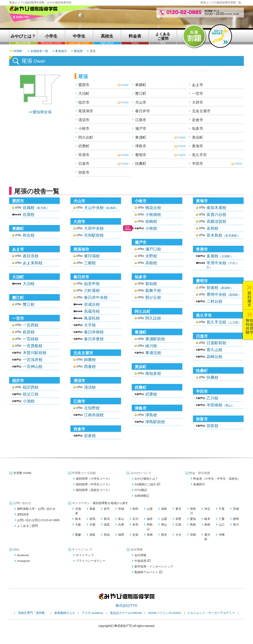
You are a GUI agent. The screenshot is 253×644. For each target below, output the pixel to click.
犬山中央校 (101, 208)
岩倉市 (198, 120)
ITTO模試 (141, 490)
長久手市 (199, 155)
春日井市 (143, 111)
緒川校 (151, 346)
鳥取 (193, 525)
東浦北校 (153, 353)
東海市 (198, 146)
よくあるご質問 (27, 526)
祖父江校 (31, 394)
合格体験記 (142, 496)
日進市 (84, 163)
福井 (150, 519)
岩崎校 (151, 221)
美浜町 (198, 137)
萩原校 (29, 332)
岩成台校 (92, 304)
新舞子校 (153, 291)
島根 (207, 525)
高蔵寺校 (92, 311)
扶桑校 (212, 377)
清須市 (84, 120)
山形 (150, 509)
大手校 (90, 325)
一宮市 (198, 93)
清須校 (90, 387)
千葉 (222, 509)
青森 (92, 509)
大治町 (84, 93)
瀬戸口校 (153, 249)
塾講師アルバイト (148, 572)
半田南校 (220, 405)
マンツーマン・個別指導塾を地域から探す (100, 503)
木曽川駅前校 (35, 353)
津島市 (141, 146)
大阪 (78, 525)
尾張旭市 (86, 111)
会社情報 (140, 555)
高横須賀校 (216, 221)
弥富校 (212, 426)
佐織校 (36, 208)
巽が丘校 (153, 297)
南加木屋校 (216, 208)
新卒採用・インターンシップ (154, 567)
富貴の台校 (216, 215)
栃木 (78, 519)
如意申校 (92, 284)
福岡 (121, 535)
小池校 (29, 401)
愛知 (193, 519)
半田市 (198, 163)
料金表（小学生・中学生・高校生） (217, 479)
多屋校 (220, 256)
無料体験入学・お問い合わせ (36, 509)
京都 (92, 525)
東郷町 (141, 85)
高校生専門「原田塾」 (33, 613)
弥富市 (84, 172)
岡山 (164, 525)
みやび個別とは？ (146, 479)
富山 (121, 519)
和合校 (29, 235)
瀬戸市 (141, 128)
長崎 (150, 535)
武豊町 (84, 146)
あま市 (198, 85)
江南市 (141, 120)
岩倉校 (90, 436)
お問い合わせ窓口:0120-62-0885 (38, 520)
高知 (107, 535)
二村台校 (214, 301)
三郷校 (90, 263)
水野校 (151, 256)
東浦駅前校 (155, 339)
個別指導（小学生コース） (94, 479)
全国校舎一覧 (39, 51)
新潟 (107, 519)
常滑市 (84, 155)
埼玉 (207, 509)
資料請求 (23, 514)
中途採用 (142, 561)
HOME (18, 51)
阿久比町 (86, 137)
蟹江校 (29, 304)
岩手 (107, 509)
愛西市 (84, 85)
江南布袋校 (94, 415)
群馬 (92, 519)
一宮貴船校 (33, 346)
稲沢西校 (31, 387)
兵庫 (121, 525)
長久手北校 (224, 322)
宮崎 (193, 535)
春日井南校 (94, 332)
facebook (23, 555)
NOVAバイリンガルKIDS (165, 613)
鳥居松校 (92, 318)
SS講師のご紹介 (147, 484)
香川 (236, 525)
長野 (178, 519)
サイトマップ (85, 555)
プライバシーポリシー (91, 561)
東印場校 (92, 256)
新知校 (151, 284)
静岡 (236, 519)
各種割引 (199, 484)
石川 (135, 519)
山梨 (164, 519)
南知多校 (153, 373)
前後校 (220, 288)
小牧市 (84, 128)
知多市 (198, 128)
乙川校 (212, 398)
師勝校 (90, 360)
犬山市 (141, 102)
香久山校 (214, 350)
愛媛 (78, 535)
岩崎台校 (214, 357)
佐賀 (135, 535)
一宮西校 (31, 325)
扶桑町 (141, 163)
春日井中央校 (96, 297)
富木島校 (223, 235)
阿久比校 (153, 318)
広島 (178, 525)
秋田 (135, 509)
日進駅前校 (216, 343)
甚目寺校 (31, 256)
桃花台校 (153, 208)
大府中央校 (94, 228)
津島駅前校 (155, 422)
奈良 (135, 525)
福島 (164, 509)
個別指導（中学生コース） (94, 484)
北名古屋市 (201, 111)
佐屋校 (29, 215)
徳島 (92, 535)
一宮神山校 (33, 367)
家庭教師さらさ (65, 613)
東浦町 (141, 137)
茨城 (236, 509)
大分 (178, 535)
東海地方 (61, 51)
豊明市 (141, 155)
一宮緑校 (31, 339)
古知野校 (92, 408)
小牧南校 (153, 215)
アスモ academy (93, 613)
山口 (222, 525)
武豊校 (151, 394)
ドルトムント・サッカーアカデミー (211, 613)
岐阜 (207, 519)
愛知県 (78, 51)
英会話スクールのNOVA (126, 613)
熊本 (164, 535)
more (125, 85)
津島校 (151, 415)
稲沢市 (84, 102)
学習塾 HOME (23, 473)
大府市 (198, 102)
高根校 (151, 263)
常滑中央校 (222, 265)
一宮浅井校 (33, 360)
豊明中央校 (224, 294)
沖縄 (222, 535)
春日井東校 (94, 339)
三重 (222, 519)
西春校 (90, 367)
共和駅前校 (94, 235)
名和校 (212, 228)
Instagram (24, 561)
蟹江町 (141, 93)
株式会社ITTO (126, 606)
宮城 (121, 509)
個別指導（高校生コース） (94, 490)
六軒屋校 (92, 291)
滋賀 (107, 525)
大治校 (29, 284)
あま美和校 (33, 263)
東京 (178, 509)
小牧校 (151, 228)
